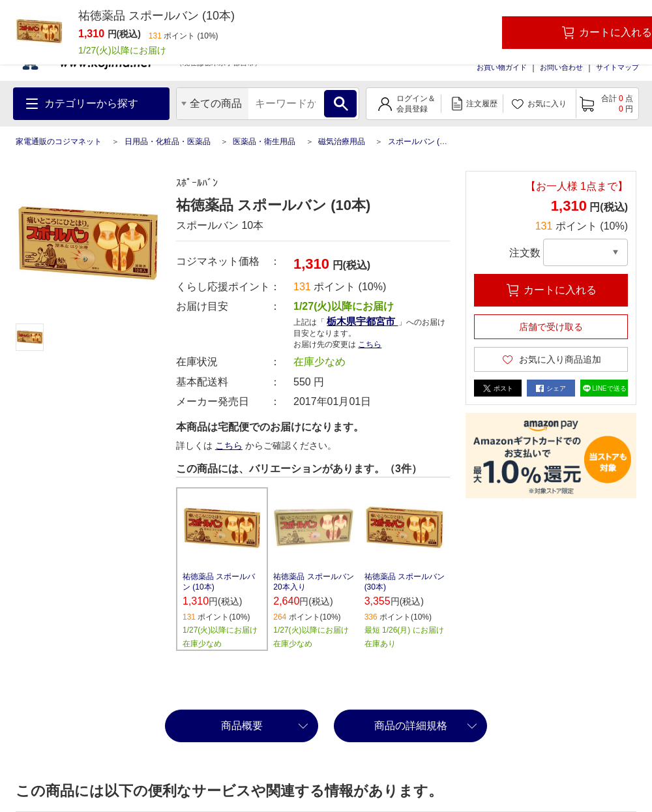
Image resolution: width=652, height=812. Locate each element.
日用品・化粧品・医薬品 (168, 142)
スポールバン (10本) (423, 142)
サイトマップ (617, 67)
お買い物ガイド (502, 67)
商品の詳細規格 (411, 726)
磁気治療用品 (342, 142)
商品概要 (242, 726)
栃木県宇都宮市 (362, 321)
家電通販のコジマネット (59, 142)
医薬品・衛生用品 (264, 142)
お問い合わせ (561, 67)
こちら (370, 344)
